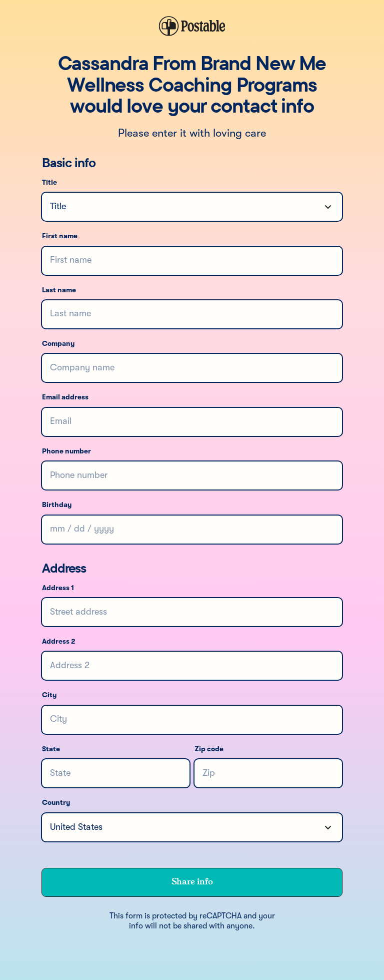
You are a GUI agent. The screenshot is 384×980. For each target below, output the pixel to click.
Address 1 (58, 588)
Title (49, 183)
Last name (59, 290)
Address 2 (59, 642)
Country (56, 803)
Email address (65, 397)
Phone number (66, 451)
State (51, 749)
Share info (192, 882)
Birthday (57, 505)
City (49, 695)
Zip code (209, 749)
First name (60, 236)
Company (58, 344)
